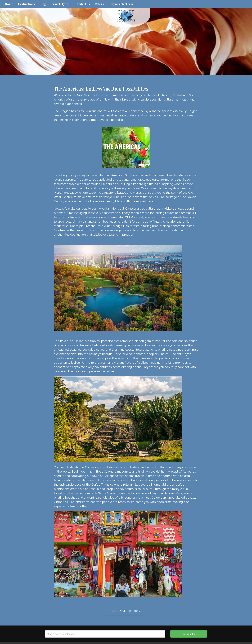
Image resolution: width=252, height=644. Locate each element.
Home (9, 4)
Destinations (26, 4)
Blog (43, 4)
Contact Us (83, 4)
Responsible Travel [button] (122, 4)
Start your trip (189, 634)
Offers (99, 4)
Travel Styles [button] (61, 4)
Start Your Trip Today (126, 611)
